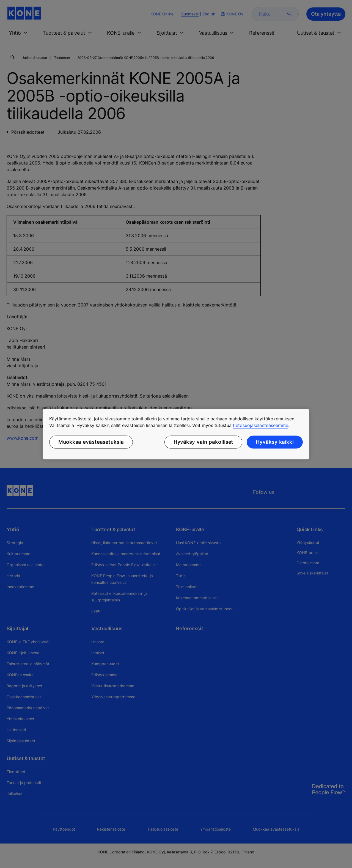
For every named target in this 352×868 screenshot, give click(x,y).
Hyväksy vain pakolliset (204, 442)
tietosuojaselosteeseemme (261, 425)
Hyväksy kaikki (275, 442)
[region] (176, 434)
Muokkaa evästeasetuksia (91, 442)
